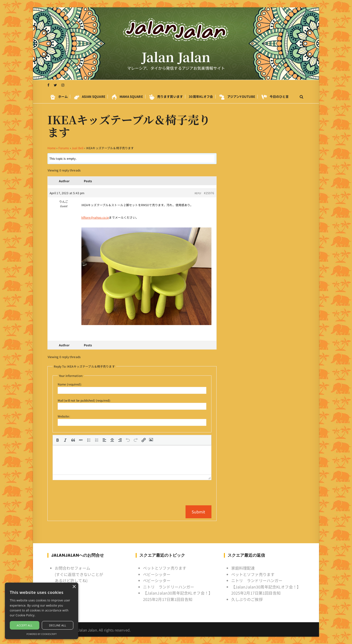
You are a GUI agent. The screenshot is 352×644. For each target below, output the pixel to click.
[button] (57, 440)
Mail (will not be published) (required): (84, 400)
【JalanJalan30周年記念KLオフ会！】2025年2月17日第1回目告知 (178, 596)
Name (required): (70, 384)
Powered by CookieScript (42, 634)
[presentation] (57, 440)
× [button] (74, 587)
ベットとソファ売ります (165, 568)
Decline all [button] (58, 625)
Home (52, 148)
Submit (198, 512)
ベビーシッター (157, 574)
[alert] (42, 611)
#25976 (209, 193)
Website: (64, 416)
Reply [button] (198, 193)
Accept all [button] (25, 625)
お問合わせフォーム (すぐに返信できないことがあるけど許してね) (79, 574)
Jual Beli (77, 148)
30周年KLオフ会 (201, 96)
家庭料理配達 (243, 568)
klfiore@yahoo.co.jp (95, 217)
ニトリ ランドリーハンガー (169, 587)
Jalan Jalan (176, 57)
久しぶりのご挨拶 (247, 599)
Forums (64, 148)
